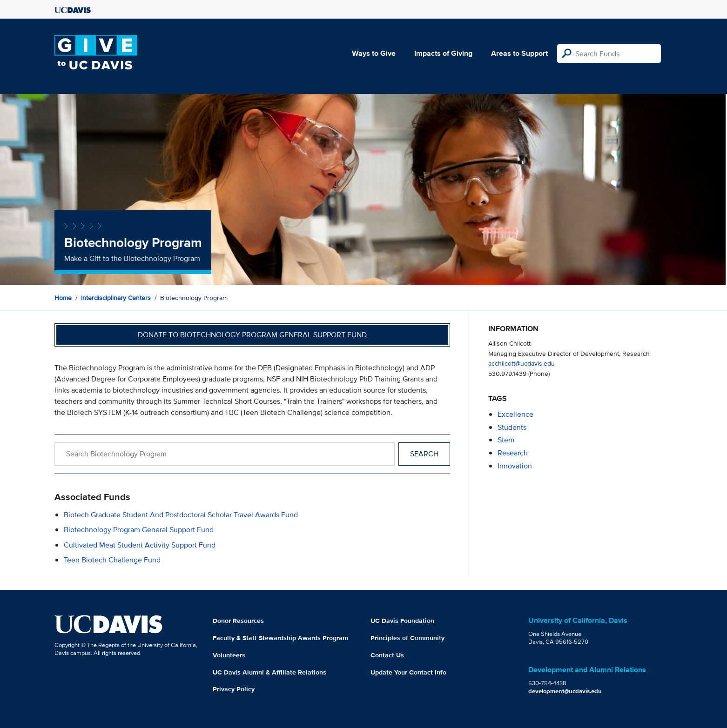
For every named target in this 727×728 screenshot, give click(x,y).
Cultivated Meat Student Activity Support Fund (140, 545)
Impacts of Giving (443, 53)
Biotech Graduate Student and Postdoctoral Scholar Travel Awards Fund (181, 515)
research (513, 453)
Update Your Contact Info (408, 672)
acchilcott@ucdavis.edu (522, 363)
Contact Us (387, 655)
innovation (515, 466)
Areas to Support (519, 53)
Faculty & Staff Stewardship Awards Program (280, 638)
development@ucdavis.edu (565, 691)
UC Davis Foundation (402, 621)
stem (506, 440)
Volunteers (229, 655)
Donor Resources (238, 621)
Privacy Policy (234, 689)
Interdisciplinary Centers (116, 298)
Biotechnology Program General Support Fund (139, 530)
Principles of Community (407, 638)
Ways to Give (374, 53)
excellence (515, 414)
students (512, 427)
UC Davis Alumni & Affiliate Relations (269, 672)
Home (63, 298)
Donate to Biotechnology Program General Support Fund (252, 335)
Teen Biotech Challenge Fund (112, 560)
